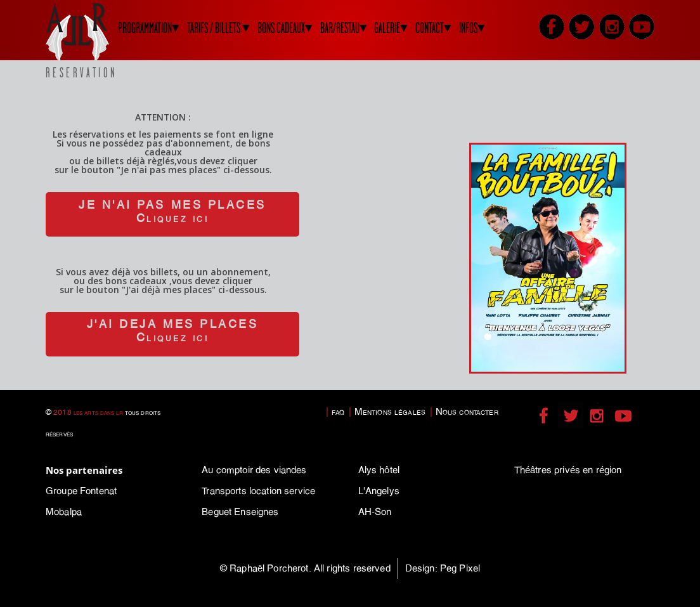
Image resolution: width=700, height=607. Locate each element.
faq (338, 412)
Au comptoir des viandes (254, 470)
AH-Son (375, 512)
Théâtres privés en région (568, 470)
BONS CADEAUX (281, 28)
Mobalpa (64, 512)
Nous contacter (467, 412)
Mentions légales (390, 412)
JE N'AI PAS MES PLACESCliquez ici (172, 212)
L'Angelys (379, 491)
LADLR (93, 32)
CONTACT (430, 28)
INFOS (468, 28)
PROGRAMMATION (145, 28)
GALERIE (387, 28)
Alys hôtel (379, 470)
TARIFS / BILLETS (214, 28)
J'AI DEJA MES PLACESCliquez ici (172, 331)
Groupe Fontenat (81, 491)
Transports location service (258, 491)
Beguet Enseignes (240, 512)
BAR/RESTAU (340, 28)
